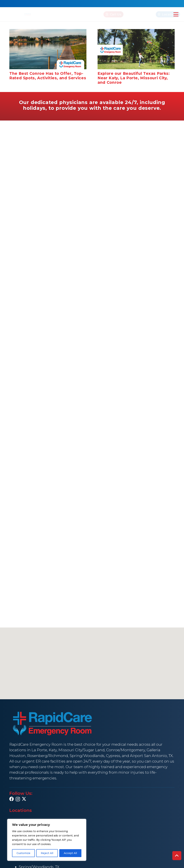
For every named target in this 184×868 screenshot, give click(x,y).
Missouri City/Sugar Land (81, 750)
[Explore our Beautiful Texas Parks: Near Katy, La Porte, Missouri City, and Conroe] (136, 49)
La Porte (39, 750)
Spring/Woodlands (87, 756)
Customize (23, 853)
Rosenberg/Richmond (48, 756)
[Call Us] (96, 14)
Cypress (113, 756)
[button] (176, 14)
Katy (53, 750)
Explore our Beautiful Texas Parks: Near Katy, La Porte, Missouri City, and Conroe (134, 78)
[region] (47, 840)
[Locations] (151, 14)
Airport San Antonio (148, 756)
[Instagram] (18, 799)
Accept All (70, 853)
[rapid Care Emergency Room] (28, 14)
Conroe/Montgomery (126, 750)
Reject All (47, 853)
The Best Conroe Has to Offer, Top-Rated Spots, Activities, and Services (48, 76)
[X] (24, 799)
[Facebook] (12, 799)
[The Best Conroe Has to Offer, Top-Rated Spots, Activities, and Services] (48, 49)
